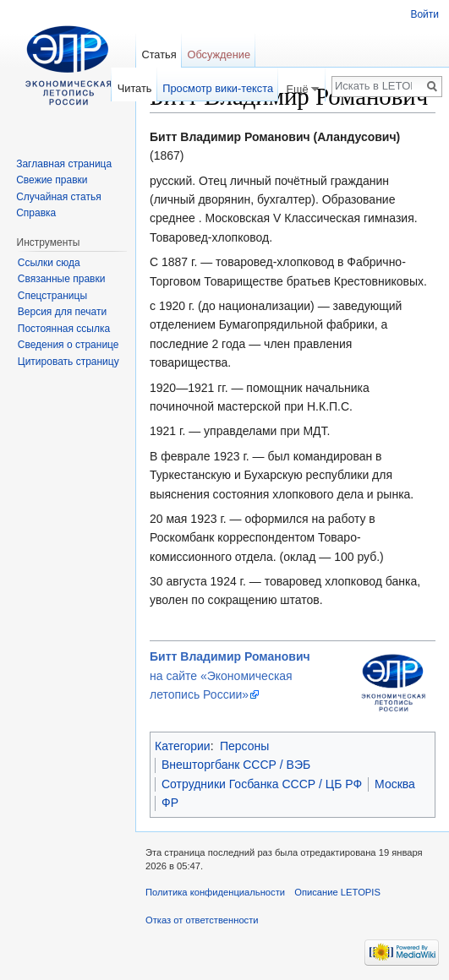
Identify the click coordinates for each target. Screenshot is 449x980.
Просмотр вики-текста (218, 88)
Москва (395, 784)
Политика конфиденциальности (215, 892)
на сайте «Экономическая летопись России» (230, 675)
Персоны (244, 746)
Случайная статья (58, 197)
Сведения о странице (68, 345)
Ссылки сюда (49, 263)
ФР (170, 803)
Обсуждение (219, 54)
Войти (424, 14)
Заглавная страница (64, 164)
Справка (36, 213)
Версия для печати (62, 312)
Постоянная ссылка (64, 329)
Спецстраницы (52, 296)
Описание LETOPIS (337, 892)
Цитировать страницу (68, 362)
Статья (159, 54)
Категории (183, 746)
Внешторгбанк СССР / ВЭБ (236, 765)
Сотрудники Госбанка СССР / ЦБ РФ (262, 784)
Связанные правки (62, 279)
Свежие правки (52, 180)
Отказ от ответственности (202, 920)
